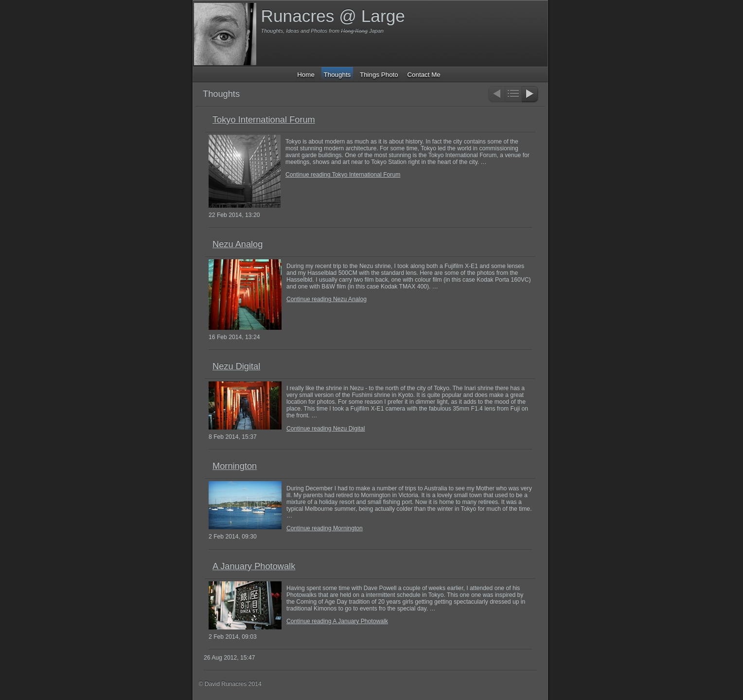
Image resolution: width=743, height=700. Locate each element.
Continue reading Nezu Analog (327, 299)
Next (530, 95)
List (513, 95)
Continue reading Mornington (325, 528)
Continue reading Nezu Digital (326, 429)
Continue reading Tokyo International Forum (343, 175)
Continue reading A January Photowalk (337, 621)
